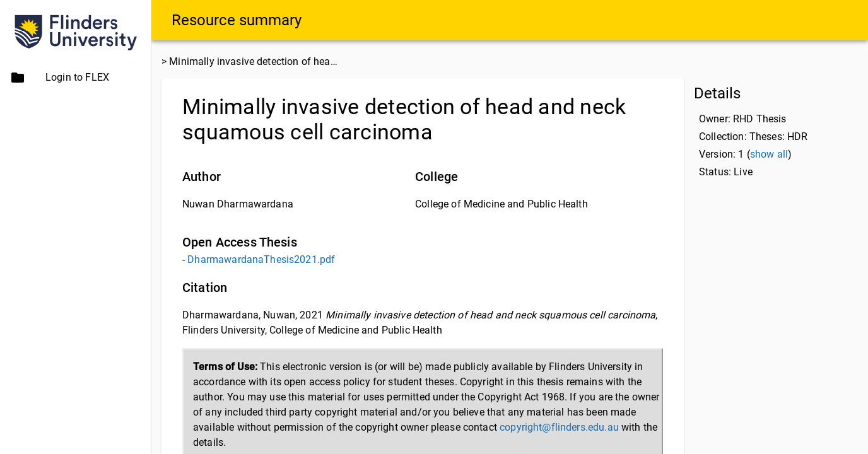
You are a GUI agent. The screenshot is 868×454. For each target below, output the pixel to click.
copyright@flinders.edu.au (559, 427)
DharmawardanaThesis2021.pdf (261, 259)
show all (769, 154)
